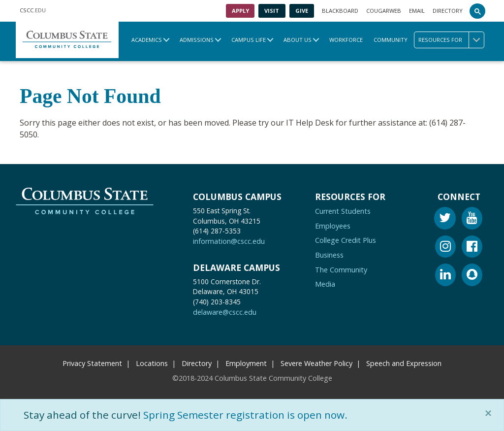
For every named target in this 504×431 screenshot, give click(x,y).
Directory (448, 11)
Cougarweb (384, 11)
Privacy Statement (92, 363)
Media (325, 284)
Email (417, 11)
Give (302, 11)
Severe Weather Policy (316, 363)
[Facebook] (472, 248)
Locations (152, 363)
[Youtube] (472, 219)
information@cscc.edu (229, 241)
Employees (333, 226)
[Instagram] (445, 248)
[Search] (477, 11)
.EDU (33, 11)
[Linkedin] (445, 276)
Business (329, 255)
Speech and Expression (404, 363)
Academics (147, 40)
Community (391, 40)
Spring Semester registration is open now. (245, 415)
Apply (240, 11)
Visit (272, 11)
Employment (246, 363)
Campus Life (249, 40)
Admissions (197, 40)
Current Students (343, 211)
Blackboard (340, 11)
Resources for (451, 40)
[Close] (490, 413)
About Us (298, 40)
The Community (341, 270)
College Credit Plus (346, 240)
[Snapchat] (472, 276)
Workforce (346, 40)
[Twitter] (445, 219)
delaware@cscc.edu (225, 312)
